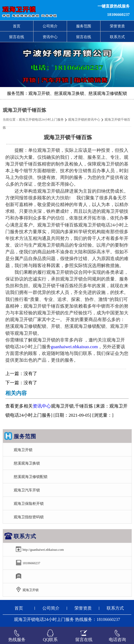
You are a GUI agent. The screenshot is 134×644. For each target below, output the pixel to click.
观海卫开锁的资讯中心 (84, 120)
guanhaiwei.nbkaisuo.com (74, 347)
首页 (17, 26)
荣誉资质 (117, 26)
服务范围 (84, 26)
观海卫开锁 (23, 450)
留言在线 (17, 37)
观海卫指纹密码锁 (29, 517)
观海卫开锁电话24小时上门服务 (41, 120)
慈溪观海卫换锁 (27, 463)
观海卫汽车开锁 (27, 490)
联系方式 (117, 37)
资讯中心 (50, 37)
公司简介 (50, 26)
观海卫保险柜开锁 (29, 503)
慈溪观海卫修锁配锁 (31, 477)
